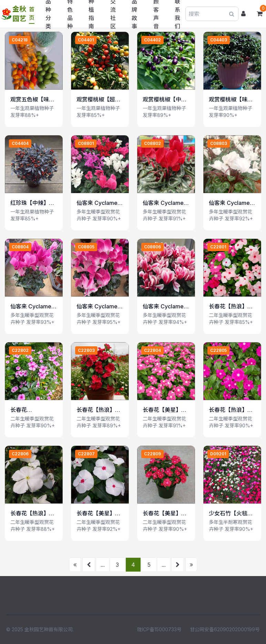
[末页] (191, 565)
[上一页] (89, 565)
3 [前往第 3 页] (117, 565)
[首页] (75, 565)
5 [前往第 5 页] (149, 565)
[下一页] (178, 565)
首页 (32, 13)
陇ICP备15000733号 (159, 629)
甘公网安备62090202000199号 (225, 629)
